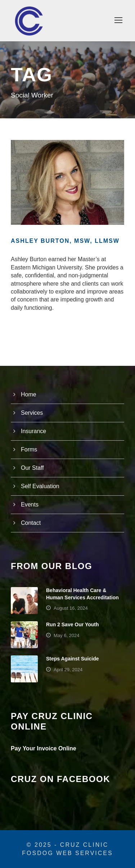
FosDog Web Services (67, 853)
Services (32, 413)
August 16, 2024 (71, 608)
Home (29, 394)
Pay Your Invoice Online (44, 748)
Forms (29, 449)
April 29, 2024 (68, 670)
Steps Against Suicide (73, 659)
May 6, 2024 (67, 635)
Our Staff (32, 468)
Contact (31, 523)
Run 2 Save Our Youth (73, 624)
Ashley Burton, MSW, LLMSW (65, 241)
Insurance (33, 431)
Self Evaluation (40, 486)
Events (30, 505)
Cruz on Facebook (60, 779)
